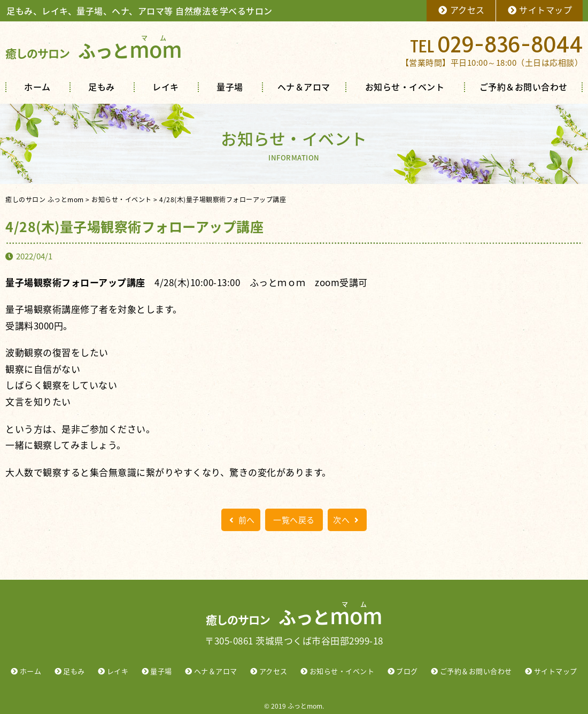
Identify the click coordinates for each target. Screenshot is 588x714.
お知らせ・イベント (405, 87)
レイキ (166, 87)
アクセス (461, 10)
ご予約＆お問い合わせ (524, 87)
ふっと (94, 51)
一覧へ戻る (294, 520)
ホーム (37, 87)
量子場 (230, 87)
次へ (347, 520)
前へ (241, 520)
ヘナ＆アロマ (304, 87)
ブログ (407, 671)
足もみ (102, 87)
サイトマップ (540, 10)
